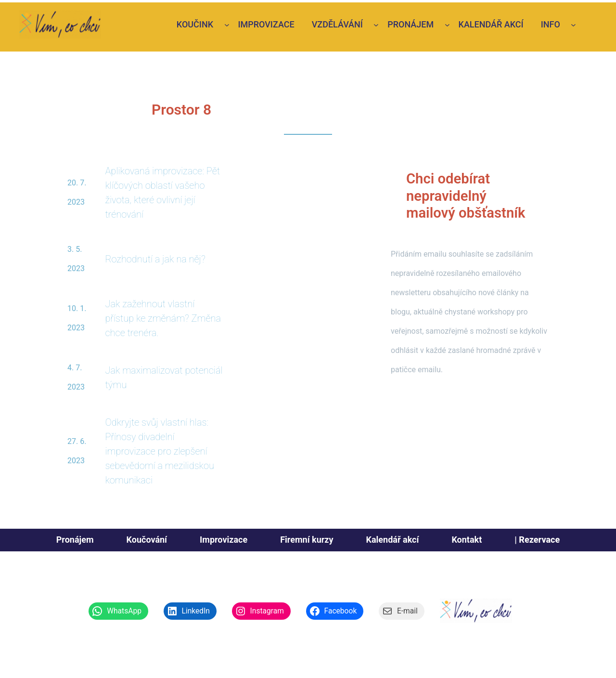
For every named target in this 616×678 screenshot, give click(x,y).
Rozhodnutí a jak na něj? (155, 259)
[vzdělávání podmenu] (376, 25)
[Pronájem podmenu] (447, 25)
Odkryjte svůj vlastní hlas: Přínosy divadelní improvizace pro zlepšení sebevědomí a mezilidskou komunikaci (160, 451)
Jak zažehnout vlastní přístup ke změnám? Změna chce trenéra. (163, 318)
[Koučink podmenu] (227, 25)
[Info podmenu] (573, 25)
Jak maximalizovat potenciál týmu (164, 378)
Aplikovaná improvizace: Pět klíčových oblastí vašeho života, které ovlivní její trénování (162, 193)
